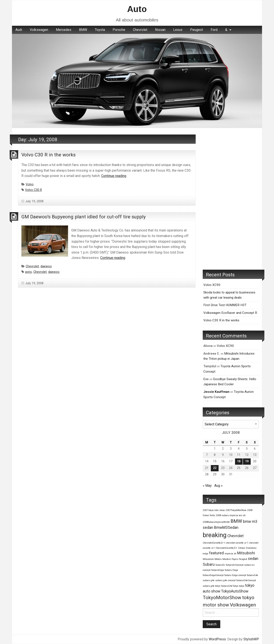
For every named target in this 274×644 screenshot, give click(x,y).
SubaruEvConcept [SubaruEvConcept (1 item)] (235, 565)
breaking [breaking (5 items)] (215, 535)
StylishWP (251, 639)
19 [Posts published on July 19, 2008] (247, 461)
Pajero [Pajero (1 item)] (235, 559)
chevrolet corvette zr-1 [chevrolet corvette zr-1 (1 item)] (237, 543)
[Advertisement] (231, 199)
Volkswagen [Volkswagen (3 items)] (243, 605)
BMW (83, 30)
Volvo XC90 (212, 285)
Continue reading (114, 176)
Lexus (178, 30)
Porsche (119, 30)
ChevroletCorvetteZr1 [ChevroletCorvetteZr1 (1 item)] (226, 548)
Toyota (100, 30)
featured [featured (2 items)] (216, 553)
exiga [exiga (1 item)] (205, 554)
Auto (137, 9)
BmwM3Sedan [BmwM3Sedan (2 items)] (226, 528)
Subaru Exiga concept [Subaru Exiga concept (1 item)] (235, 575)
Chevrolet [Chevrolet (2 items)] (235, 536)
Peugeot (197, 30)
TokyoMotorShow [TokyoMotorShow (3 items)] (222, 597)
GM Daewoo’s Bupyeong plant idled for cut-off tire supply (84, 217)
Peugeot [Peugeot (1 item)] (243, 559)
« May (207, 486)
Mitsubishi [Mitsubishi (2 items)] (246, 553)
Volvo (30, 184)
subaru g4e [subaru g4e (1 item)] (209, 580)
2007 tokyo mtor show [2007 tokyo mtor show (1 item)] (214, 510)
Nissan (160, 30)
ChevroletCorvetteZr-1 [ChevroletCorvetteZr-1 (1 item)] (214, 543)
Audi (19, 30)
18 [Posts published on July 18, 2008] (239, 461)
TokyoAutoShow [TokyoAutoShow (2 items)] (235, 591)
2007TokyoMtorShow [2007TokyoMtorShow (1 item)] (236, 510)
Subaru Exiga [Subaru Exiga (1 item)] (231, 570)
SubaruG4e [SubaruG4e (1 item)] (252, 575)
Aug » (218, 486)
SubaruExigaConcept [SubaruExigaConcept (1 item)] (213, 575)
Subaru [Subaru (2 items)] (209, 564)
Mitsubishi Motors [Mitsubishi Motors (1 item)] (212, 559)
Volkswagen (39, 30)
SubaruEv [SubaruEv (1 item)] (220, 565)
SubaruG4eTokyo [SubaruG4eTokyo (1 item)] (230, 586)
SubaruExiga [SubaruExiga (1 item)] (218, 570)
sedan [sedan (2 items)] (253, 559)
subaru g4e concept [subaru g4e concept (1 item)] (225, 580)
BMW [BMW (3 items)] (236, 521)
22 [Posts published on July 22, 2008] (215, 468)
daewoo (46, 266)
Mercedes (64, 30)
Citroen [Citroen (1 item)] (242, 548)
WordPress (217, 639)
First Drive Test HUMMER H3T (225, 305)
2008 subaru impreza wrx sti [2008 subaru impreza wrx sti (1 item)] (231, 515)
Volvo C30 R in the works (48, 155)
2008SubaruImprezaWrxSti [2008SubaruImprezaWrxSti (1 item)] (216, 522)
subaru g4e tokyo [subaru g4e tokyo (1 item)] (211, 586)
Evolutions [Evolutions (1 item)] (251, 548)
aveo (28, 272)
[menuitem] (19, 30)
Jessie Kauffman (216, 392)
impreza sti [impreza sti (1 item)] (230, 554)
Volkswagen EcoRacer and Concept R (230, 313)
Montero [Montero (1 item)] (227, 559)
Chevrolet (140, 30)
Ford (214, 30)
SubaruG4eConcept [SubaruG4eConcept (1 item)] (246, 580)
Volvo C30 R (34, 190)
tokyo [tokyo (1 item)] (242, 586)
